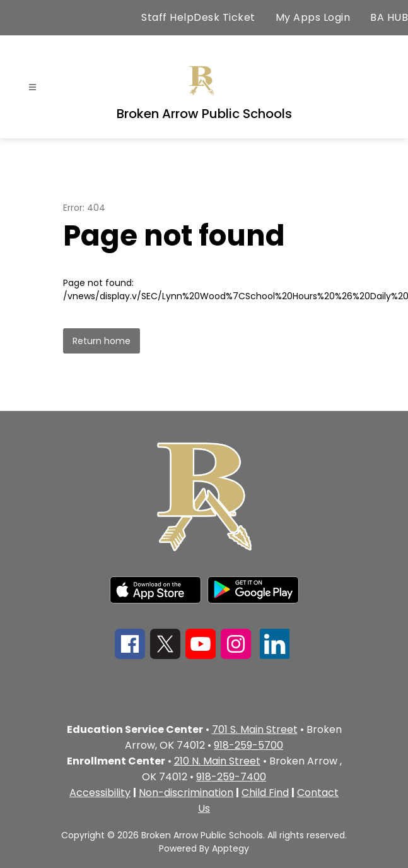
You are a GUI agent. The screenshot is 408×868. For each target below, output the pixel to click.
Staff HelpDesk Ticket (198, 17)
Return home (102, 341)
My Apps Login (313, 17)
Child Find (265, 793)
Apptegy (230, 848)
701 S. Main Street (255, 729)
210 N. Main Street (217, 761)
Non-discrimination (186, 793)
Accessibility (100, 793)
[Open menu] (32, 87)
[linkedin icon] (275, 656)
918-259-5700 (248, 745)
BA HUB (389, 17)
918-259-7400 (231, 777)
